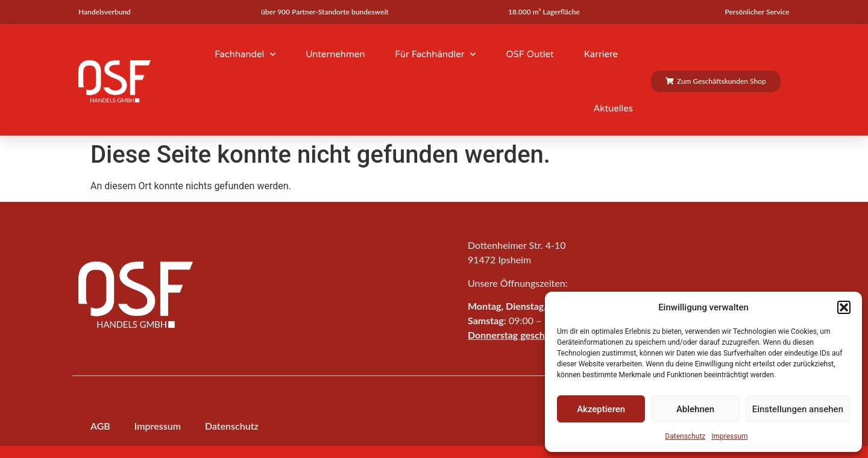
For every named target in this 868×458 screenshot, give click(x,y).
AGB (100, 426)
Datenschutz (685, 436)
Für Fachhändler (435, 55)
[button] (844, 307)
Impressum (729, 436)
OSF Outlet (530, 54)
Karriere (601, 54)
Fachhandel (245, 55)
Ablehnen (695, 409)
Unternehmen (335, 54)
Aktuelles (613, 108)
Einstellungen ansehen (798, 409)
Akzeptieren (601, 409)
